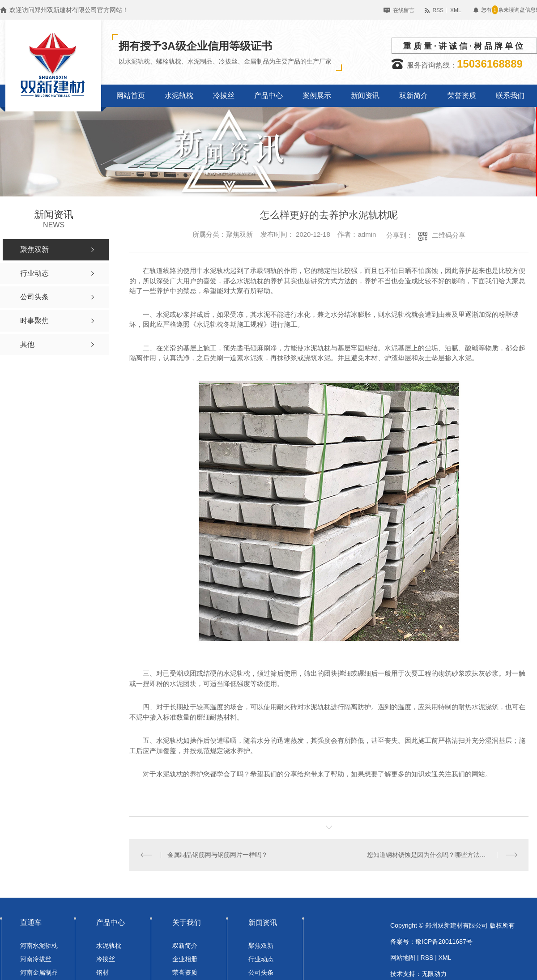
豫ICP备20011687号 (444, 942)
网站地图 (403, 958)
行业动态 (261, 959)
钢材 (102, 972)
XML (456, 10)
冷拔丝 (106, 959)
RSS (438, 10)
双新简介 (185, 946)
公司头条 (261, 972)
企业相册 (185, 959)
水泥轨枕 (109, 946)
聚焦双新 (261, 946)
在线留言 (404, 10)
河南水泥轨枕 (39, 946)
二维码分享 (449, 235)
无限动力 (434, 974)
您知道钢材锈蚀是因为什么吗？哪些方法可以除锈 (436, 855)
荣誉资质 (185, 972)
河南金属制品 (39, 972)
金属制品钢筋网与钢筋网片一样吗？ (217, 855)
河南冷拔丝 (36, 959)
